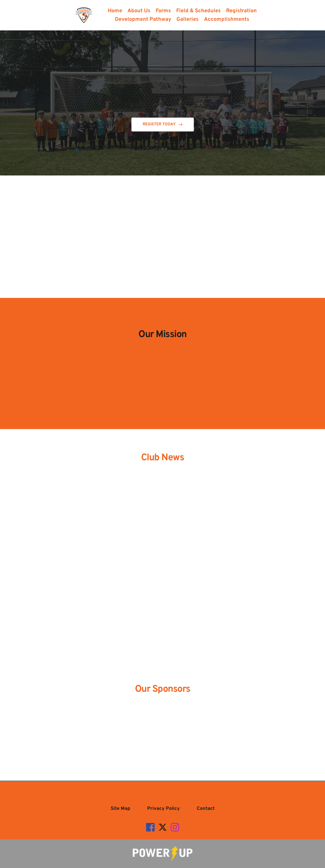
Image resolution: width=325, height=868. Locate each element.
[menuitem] (115, 11)
